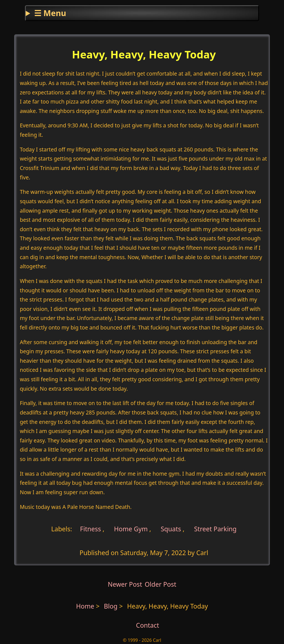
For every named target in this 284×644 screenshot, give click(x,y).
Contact (147, 625)
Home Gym (131, 529)
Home (85, 606)
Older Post (161, 584)
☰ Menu (50, 13)
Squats (171, 529)
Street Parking (215, 529)
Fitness (91, 529)
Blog (111, 606)
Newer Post (125, 584)
